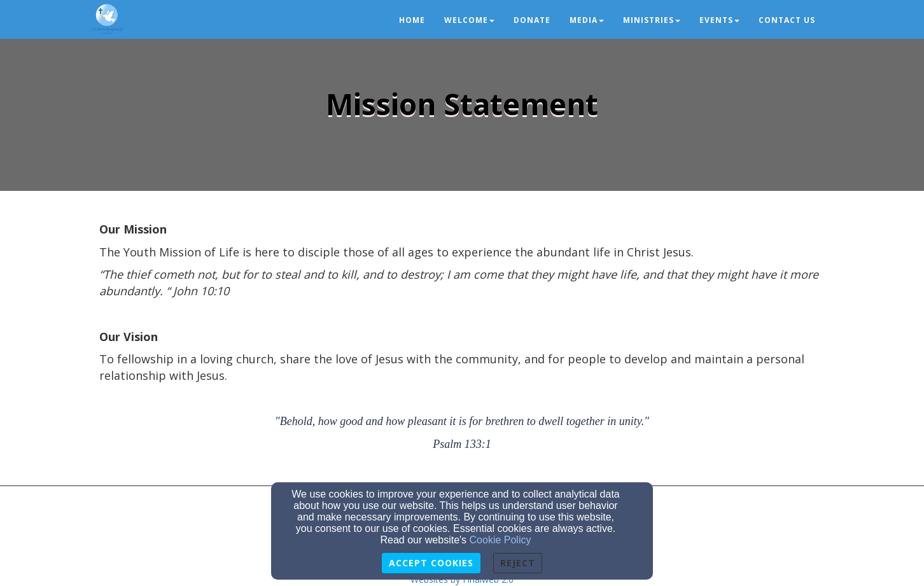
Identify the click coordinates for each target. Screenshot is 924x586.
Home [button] (412, 20)
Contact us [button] (787, 20)
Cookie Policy (500, 540)
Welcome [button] (469, 20)
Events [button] (719, 20)
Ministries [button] (652, 20)
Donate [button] (532, 20)
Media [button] (587, 20)
